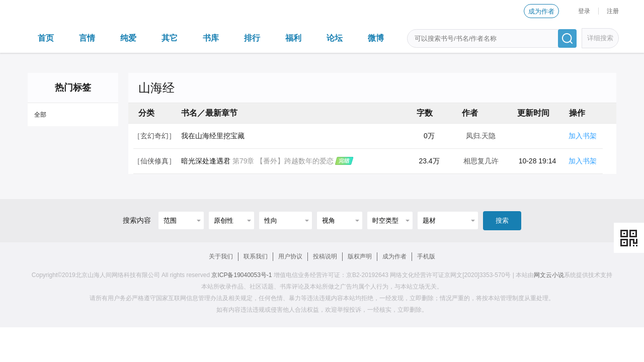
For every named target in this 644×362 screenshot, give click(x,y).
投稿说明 (325, 256)
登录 (584, 11)
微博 (376, 38)
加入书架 (583, 136)
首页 (46, 38)
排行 (252, 38)
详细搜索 (600, 38)
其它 (170, 38)
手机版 (426, 256)
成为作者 (541, 11)
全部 (40, 115)
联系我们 (256, 256)
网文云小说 (549, 275)
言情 (87, 38)
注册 (613, 11)
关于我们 (221, 256)
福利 (293, 38)
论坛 (335, 38)
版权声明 (360, 256)
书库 (211, 38)
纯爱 (128, 38)
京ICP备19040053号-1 (242, 275)
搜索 (502, 220)
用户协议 (290, 256)
